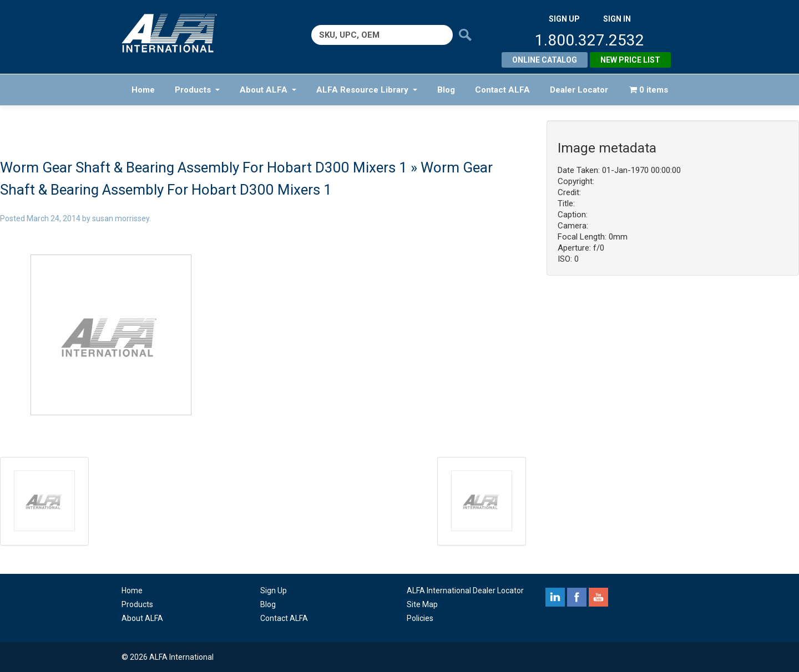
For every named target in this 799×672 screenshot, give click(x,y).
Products (197, 90)
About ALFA (268, 90)
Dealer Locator (579, 90)
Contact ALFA (502, 90)
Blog (446, 90)
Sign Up (274, 590)
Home (143, 90)
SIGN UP (564, 19)
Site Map (422, 604)
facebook (577, 597)
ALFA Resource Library (367, 90)
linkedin (555, 597)
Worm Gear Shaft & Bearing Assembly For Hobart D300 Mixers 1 (204, 167)
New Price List (630, 60)
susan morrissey (121, 218)
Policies (420, 618)
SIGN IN (617, 19)
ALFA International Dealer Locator (465, 590)
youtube (598, 597)
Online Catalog (545, 60)
